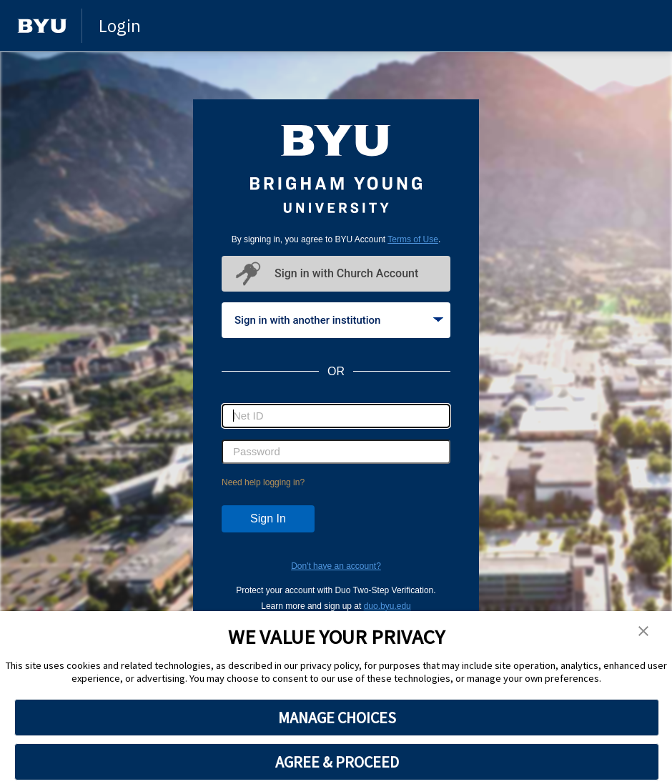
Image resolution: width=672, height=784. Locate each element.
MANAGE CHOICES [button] (337, 718)
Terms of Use (413, 239)
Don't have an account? (336, 566)
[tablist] (336, 320)
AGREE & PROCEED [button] (337, 762)
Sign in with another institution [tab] (339, 320)
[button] (643, 632)
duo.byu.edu (387, 606)
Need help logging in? (263, 482)
